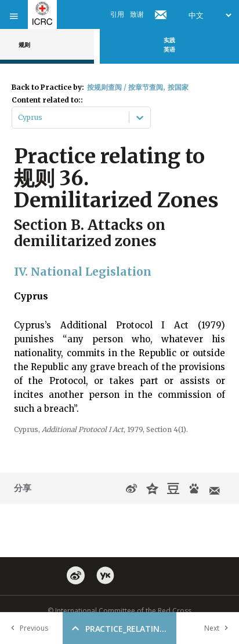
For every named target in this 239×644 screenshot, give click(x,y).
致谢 (137, 14)
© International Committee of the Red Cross (119, 611)
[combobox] (19, 118)
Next (219, 628)
